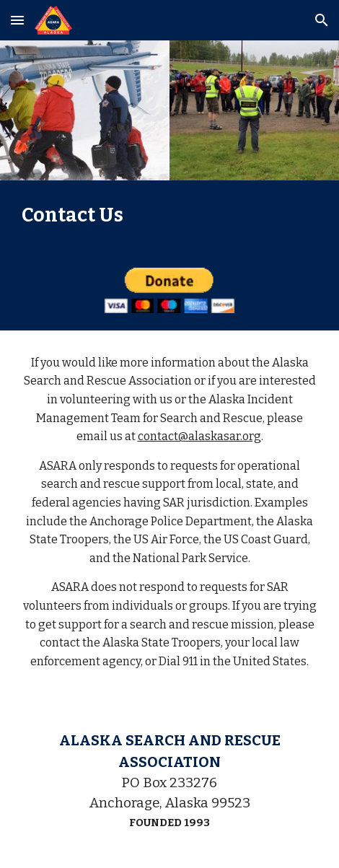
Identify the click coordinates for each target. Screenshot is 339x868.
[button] (17, 20)
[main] (169, 215)
